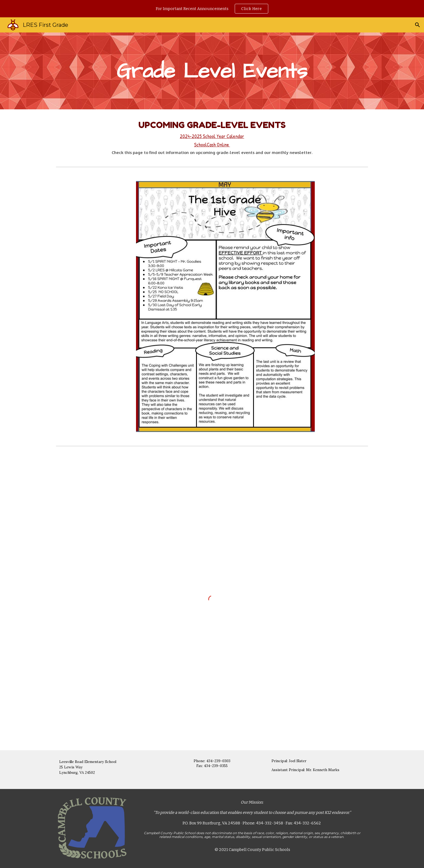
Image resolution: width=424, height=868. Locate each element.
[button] (418, 25)
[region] (212, 9)
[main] (212, 71)
